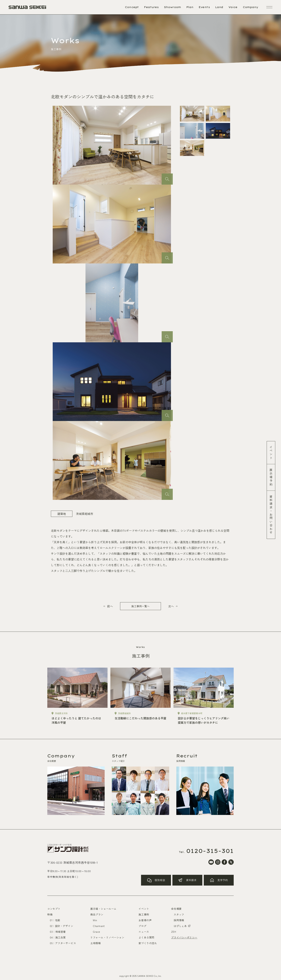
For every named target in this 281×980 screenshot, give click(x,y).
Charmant (99, 926)
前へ (110, 606)
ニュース (144, 932)
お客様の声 (145, 920)
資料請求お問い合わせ (271, 515)
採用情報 (179, 920)
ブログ (142, 926)
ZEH (174, 932)
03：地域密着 (58, 932)
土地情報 (96, 943)
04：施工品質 (58, 937)
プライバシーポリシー (184, 937)
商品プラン (97, 914)
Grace (97, 932)
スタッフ (179, 914)
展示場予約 (271, 477)
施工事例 (144, 914)
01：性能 (55, 920)
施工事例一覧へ (140, 606)
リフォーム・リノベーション (107, 937)
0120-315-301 (210, 851)
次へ (171, 606)
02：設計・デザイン (62, 926)
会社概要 (176, 909)
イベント (271, 453)
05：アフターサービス (63, 943)
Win (95, 920)
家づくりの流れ (148, 943)
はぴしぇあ (182, 926)
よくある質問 (146, 937)
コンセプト (54, 909)
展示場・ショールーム (103, 909)
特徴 (50, 914)
